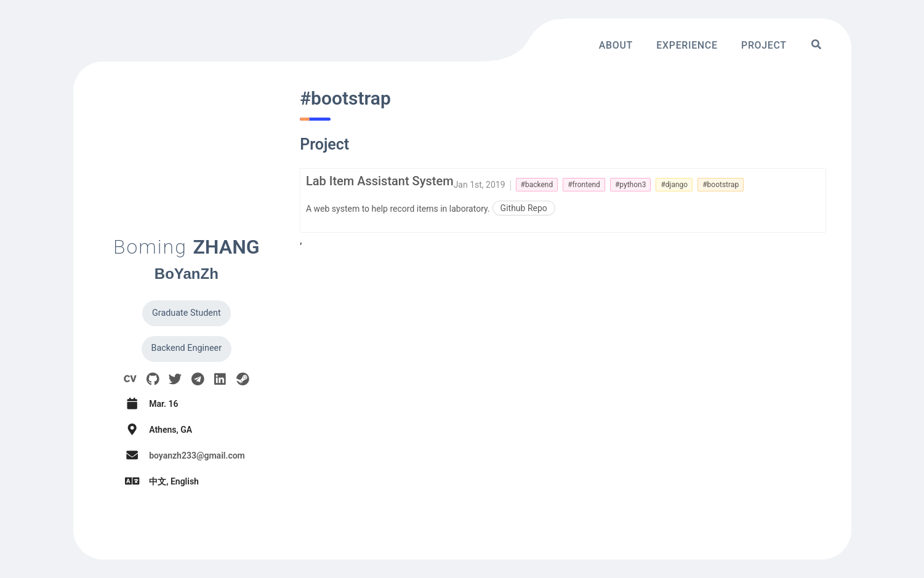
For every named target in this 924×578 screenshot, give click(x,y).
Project (764, 45)
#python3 (631, 185)
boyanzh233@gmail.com (197, 456)
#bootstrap (721, 185)
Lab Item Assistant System (380, 181)
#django (674, 185)
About (616, 45)
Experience (687, 45)
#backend (537, 185)
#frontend (584, 185)
